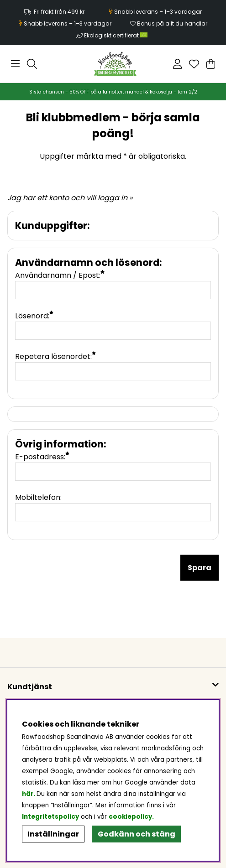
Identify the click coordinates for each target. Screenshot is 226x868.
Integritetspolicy (50, 817)
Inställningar (53, 834)
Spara (200, 568)
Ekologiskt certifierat (116, 35)
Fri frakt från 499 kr (59, 12)
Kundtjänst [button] (30, 687)
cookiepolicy (130, 817)
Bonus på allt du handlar (172, 23)
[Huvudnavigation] (15, 64)
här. (29, 794)
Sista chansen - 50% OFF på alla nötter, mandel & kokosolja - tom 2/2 (113, 92)
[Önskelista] (194, 64)
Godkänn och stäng (137, 834)
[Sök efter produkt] (32, 64)
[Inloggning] (177, 64)
